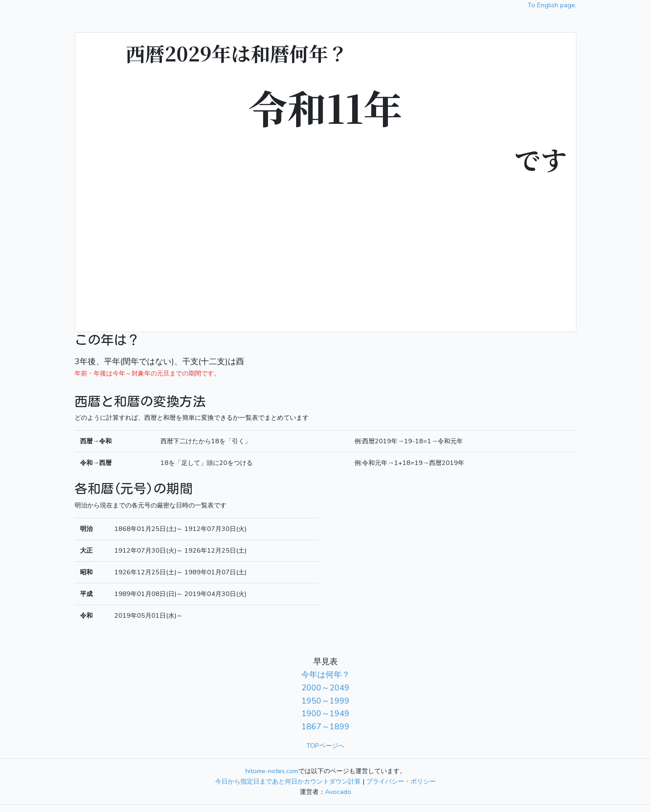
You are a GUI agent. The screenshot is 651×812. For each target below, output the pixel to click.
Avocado (338, 792)
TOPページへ (325, 746)
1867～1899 (325, 727)
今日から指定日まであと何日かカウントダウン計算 (288, 781)
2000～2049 (325, 688)
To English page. (552, 5)
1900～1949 (325, 713)
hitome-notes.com (272, 771)
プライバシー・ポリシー (401, 781)
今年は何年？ (325, 675)
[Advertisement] (325, 248)
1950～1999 (325, 701)
